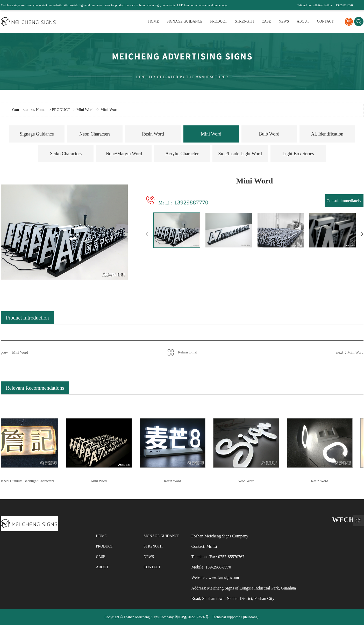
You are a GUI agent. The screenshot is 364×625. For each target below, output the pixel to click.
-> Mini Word (82, 110)
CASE (266, 21)
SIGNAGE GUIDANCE (184, 21)
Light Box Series (298, 154)
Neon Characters (95, 134)
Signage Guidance (37, 134)
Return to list (182, 352)
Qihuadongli (251, 617)
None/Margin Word (124, 154)
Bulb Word (269, 134)
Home (41, 110)
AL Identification (327, 134)
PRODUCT (219, 21)
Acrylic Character (182, 154)
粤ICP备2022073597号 (192, 617)
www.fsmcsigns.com (224, 578)
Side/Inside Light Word (240, 154)
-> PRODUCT (58, 110)
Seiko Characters (66, 154)
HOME (154, 21)
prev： (6, 352)
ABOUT (303, 21)
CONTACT (326, 21)
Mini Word (20, 353)
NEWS (284, 21)
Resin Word (153, 134)
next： (342, 352)
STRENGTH (244, 21)
